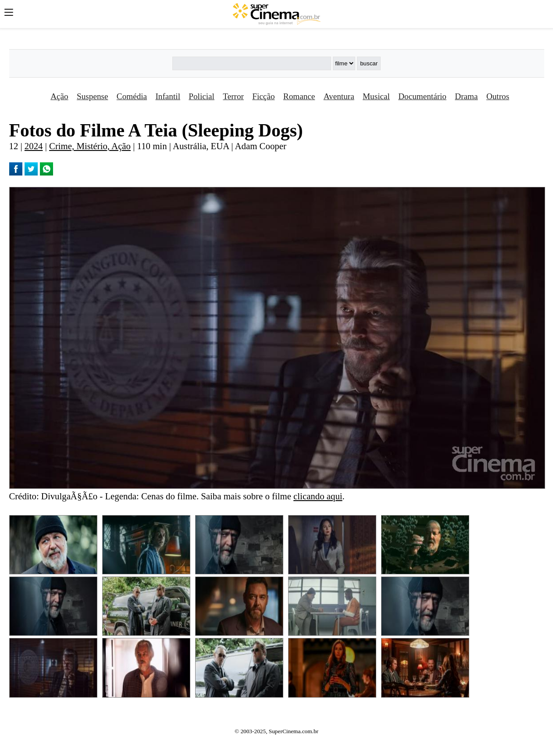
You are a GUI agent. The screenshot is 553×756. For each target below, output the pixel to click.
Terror (233, 96)
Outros (498, 96)
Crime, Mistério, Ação (90, 146)
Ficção (263, 96)
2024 (34, 146)
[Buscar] (252, 63)
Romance (299, 96)
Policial (202, 96)
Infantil (168, 96)
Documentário (422, 96)
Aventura (339, 96)
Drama (466, 96)
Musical (376, 96)
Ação (59, 96)
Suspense (92, 96)
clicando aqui (318, 496)
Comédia (132, 96)
